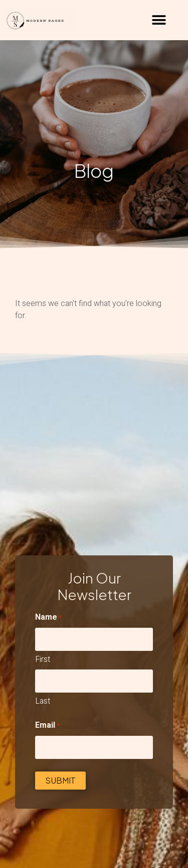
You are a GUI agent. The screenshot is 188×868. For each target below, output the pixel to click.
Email (47, 726)
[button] (159, 20)
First (43, 659)
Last (43, 701)
